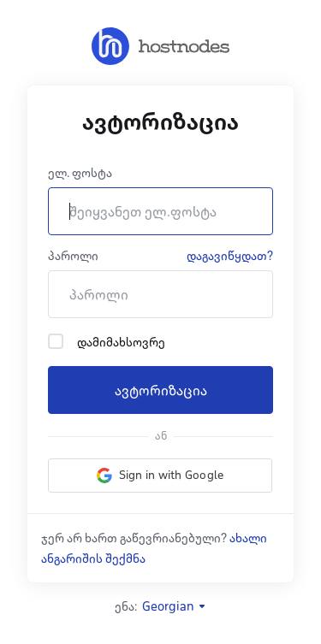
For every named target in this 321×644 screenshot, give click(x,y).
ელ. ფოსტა (80, 173)
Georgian (175, 606)
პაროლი (73, 256)
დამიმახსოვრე (107, 342)
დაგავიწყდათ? (230, 256)
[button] (160, 476)
